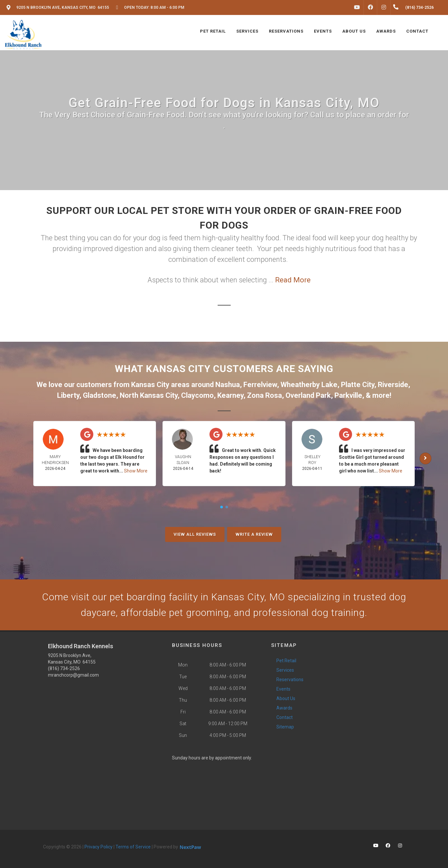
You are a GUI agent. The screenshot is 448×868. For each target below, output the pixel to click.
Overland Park (308, 395)
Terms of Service (133, 847)
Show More (136, 471)
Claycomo (197, 395)
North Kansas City (149, 395)
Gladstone (100, 395)
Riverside (393, 385)
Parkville (348, 395)
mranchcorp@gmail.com (73, 675)
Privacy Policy (99, 847)
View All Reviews (195, 534)
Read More (293, 280)
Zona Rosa (264, 395)
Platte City (358, 385)
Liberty (68, 395)
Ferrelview (260, 385)
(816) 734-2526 (64, 668)
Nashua (228, 385)
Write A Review (254, 534)
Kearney (230, 395)
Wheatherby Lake (309, 385)
